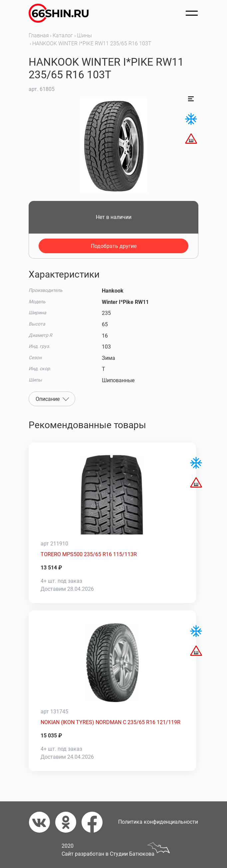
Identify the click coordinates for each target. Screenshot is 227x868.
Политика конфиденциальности (158, 822)
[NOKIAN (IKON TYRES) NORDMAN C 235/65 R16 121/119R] (112, 662)
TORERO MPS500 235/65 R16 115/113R (89, 554)
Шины (84, 35)
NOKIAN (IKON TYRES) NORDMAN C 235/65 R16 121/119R (111, 722)
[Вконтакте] (42, 822)
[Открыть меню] (192, 13)
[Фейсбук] (95, 822)
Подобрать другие (114, 246)
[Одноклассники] (68, 822)
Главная (39, 35)
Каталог (63, 35)
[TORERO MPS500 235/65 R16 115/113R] (112, 494)
